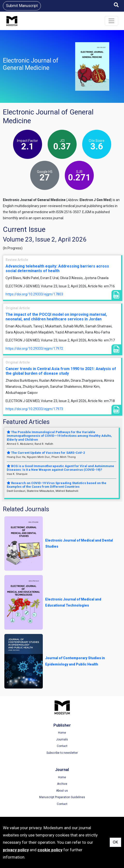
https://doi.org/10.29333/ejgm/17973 (34, 409)
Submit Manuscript (22, 6)
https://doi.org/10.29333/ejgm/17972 (34, 349)
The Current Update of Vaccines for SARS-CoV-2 (46, 453)
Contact (62, 746)
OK (115, 842)
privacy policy (16, 850)
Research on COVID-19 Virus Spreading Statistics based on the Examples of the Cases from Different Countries (57, 485)
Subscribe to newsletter (62, 753)
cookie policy (50, 850)
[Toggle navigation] (111, 21)
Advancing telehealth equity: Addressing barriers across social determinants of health (57, 268)
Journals (62, 739)
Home (62, 733)
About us (62, 791)
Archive (62, 784)
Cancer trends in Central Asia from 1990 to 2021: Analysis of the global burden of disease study (61, 371)
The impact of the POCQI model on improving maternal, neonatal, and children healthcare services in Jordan (56, 317)
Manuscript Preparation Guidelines (62, 797)
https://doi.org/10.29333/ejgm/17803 (34, 294)
